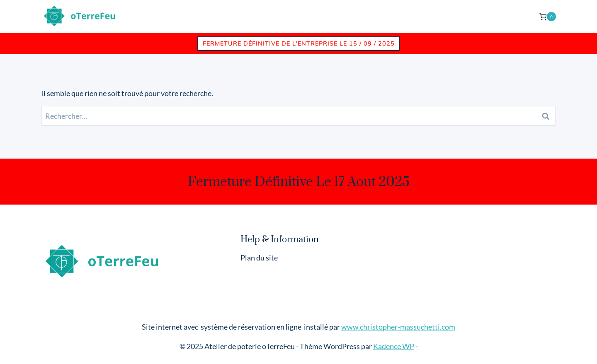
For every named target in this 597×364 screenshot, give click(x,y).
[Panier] (547, 16)
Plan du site (259, 258)
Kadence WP (394, 346)
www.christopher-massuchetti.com (398, 327)
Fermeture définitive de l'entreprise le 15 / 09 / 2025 (299, 43)
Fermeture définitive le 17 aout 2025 (298, 181)
